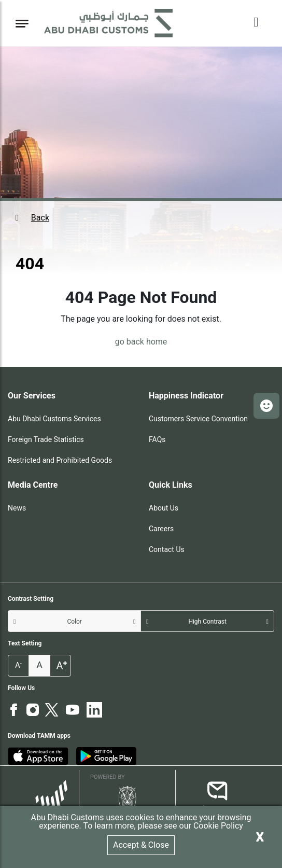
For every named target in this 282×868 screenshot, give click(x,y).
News (17, 508)
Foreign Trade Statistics (46, 439)
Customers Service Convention (198, 419)
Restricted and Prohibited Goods (60, 460)
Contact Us (167, 549)
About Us (164, 508)
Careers (161, 529)
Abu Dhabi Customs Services (54, 419)
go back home (141, 342)
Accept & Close (141, 845)
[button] (141, 218)
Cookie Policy (218, 826)
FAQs (157, 439)
